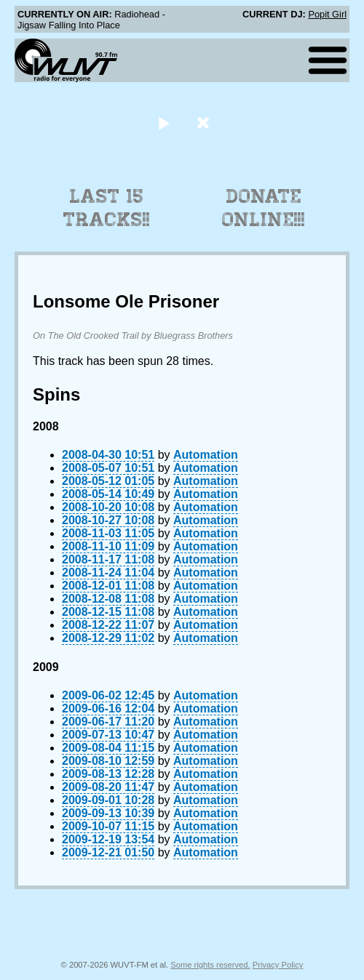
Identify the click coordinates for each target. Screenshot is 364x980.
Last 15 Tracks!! (107, 208)
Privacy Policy (278, 965)
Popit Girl (327, 14)
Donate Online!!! (264, 208)
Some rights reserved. (210, 965)
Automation (206, 455)
